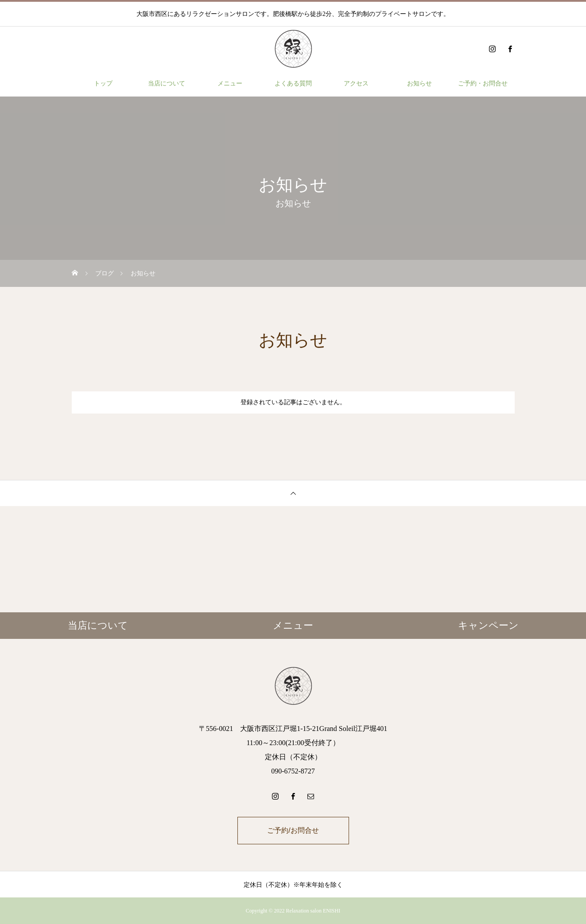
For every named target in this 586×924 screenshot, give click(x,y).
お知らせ (419, 83)
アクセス (356, 83)
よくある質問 (293, 83)
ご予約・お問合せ (483, 83)
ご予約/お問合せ (293, 830)
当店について (167, 83)
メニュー (230, 83)
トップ (103, 83)
